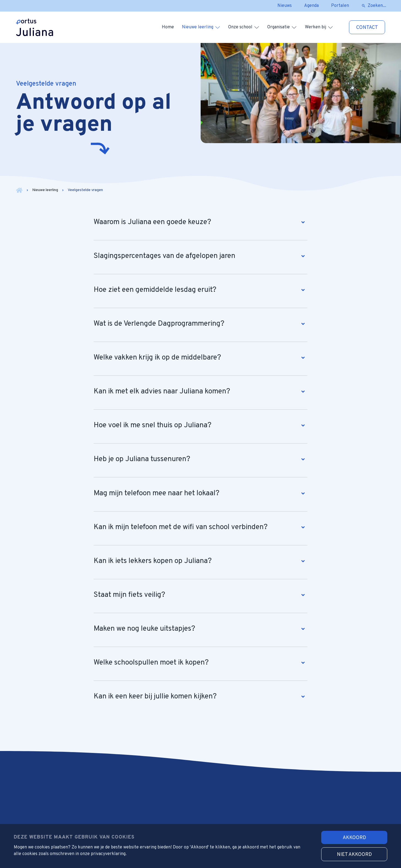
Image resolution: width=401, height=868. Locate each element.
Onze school (240, 27)
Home (168, 27)
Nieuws (285, 6)
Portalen (340, 6)
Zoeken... (377, 6)
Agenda (311, 6)
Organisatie (279, 27)
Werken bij (316, 27)
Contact (367, 28)
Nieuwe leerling (198, 27)
